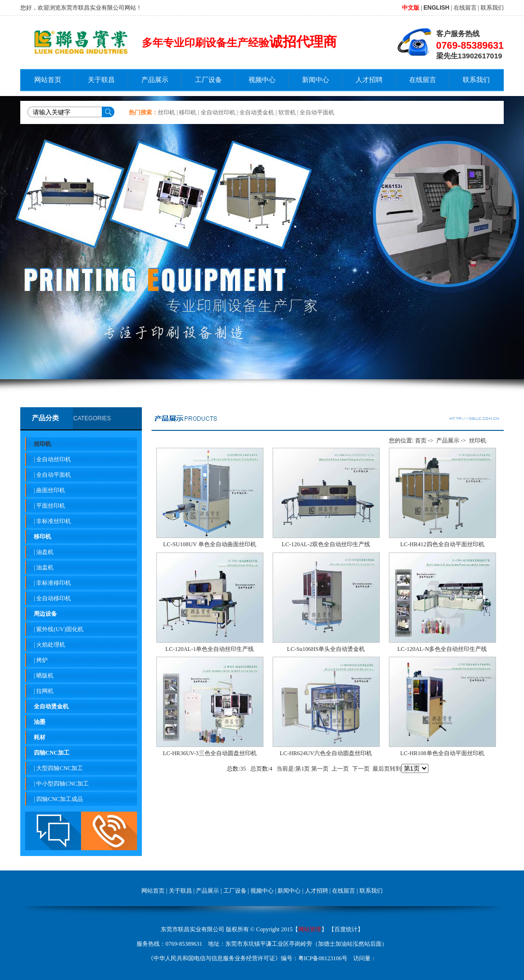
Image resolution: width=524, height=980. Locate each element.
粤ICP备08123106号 (323, 958)
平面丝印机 (51, 506)
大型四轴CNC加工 (60, 768)
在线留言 (465, 8)
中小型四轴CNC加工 (62, 784)
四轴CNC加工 (52, 753)
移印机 (188, 112)
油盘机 (45, 552)
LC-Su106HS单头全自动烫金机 (326, 649)
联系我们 (492, 8)
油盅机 (45, 567)
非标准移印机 (54, 583)
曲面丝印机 (51, 490)
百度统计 (346, 929)
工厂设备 (208, 80)
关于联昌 (101, 80)
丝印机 (166, 112)
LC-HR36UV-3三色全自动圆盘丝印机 (209, 753)
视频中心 (262, 80)
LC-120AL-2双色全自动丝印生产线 (326, 544)
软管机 (287, 112)
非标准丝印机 (54, 521)
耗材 (40, 737)
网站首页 (48, 80)
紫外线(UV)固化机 (60, 629)
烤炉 (42, 660)
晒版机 (45, 676)
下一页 (361, 769)
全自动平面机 (317, 112)
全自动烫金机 (257, 112)
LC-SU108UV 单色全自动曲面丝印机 (210, 544)
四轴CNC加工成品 (60, 799)
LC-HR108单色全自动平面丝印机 (442, 753)
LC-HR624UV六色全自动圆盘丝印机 (326, 753)
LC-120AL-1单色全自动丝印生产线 (210, 649)
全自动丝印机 (218, 112)
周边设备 (45, 614)
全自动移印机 (54, 598)
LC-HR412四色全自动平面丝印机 (442, 544)
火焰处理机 (51, 645)
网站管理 (310, 929)
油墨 (40, 722)
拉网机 (45, 691)
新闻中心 (316, 80)
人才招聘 (369, 80)
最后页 (381, 769)
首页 (421, 441)
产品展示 (155, 80)
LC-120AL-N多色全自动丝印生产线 (442, 649)
